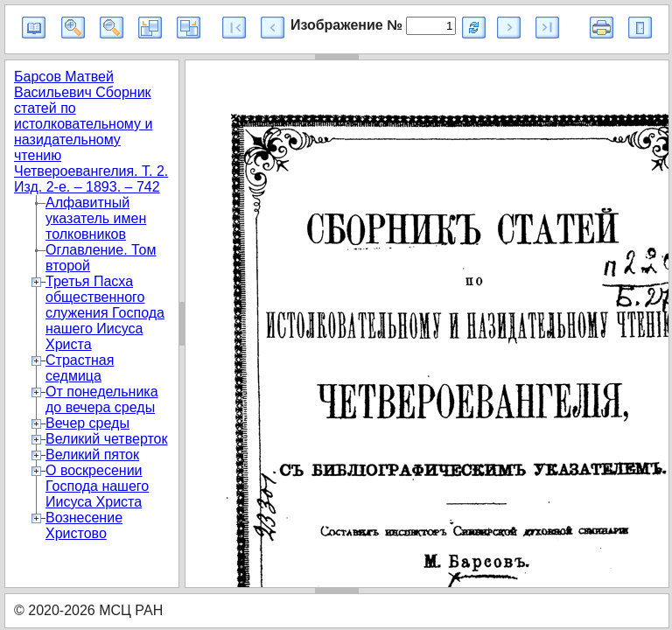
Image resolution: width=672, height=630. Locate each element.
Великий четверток (106, 439)
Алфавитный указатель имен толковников (96, 218)
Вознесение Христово (84, 525)
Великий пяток (92, 455)
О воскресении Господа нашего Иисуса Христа (97, 486)
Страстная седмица (80, 368)
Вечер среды (87, 423)
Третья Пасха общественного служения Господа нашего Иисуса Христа (105, 313)
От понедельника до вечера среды (102, 399)
